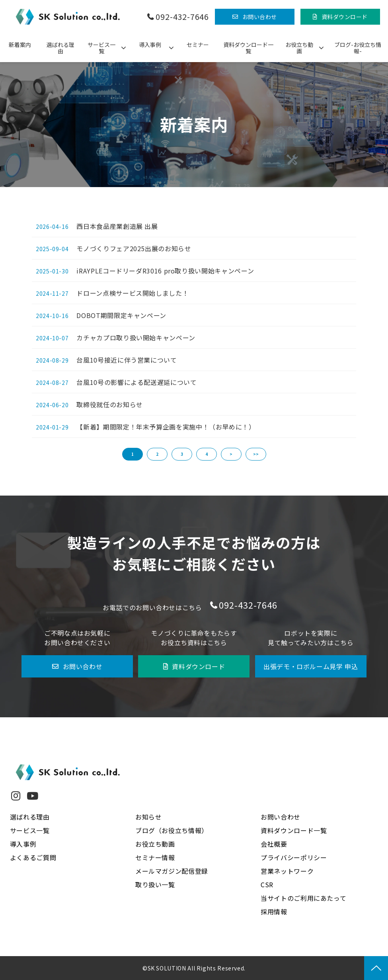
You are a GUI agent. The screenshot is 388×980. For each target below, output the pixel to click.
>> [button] (256, 454)
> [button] (231, 454)
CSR (267, 884)
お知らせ (149, 817)
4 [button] (207, 454)
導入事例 (150, 45)
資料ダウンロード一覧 (248, 48)
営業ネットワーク (287, 871)
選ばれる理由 (60, 48)
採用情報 (274, 912)
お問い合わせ (260, 17)
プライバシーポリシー (294, 857)
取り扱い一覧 (155, 884)
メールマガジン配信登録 (172, 871)
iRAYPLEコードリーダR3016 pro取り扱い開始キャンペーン (165, 271)
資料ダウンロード (345, 17)
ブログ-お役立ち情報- (358, 48)
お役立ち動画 (299, 48)
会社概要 (274, 844)
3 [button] (182, 454)
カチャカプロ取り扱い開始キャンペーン (136, 338)
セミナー (198, 45)
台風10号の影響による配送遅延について (136, 382)
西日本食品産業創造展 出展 (117, 226)
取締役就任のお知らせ (109, 404)
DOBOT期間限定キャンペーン (121, 315)
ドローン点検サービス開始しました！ (133, 293)
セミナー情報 (155, 857)
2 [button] (157, 454)
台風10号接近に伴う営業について (127, 360)
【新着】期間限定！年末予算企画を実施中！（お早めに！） (166, 427)
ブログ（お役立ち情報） (172, 830)
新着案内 (20, 45)
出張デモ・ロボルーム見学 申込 (311, 666)
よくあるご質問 (33, 857)
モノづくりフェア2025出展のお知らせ (134, 248)
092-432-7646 (182, 17)
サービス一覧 (101, 48)
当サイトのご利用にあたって (303, 898)
